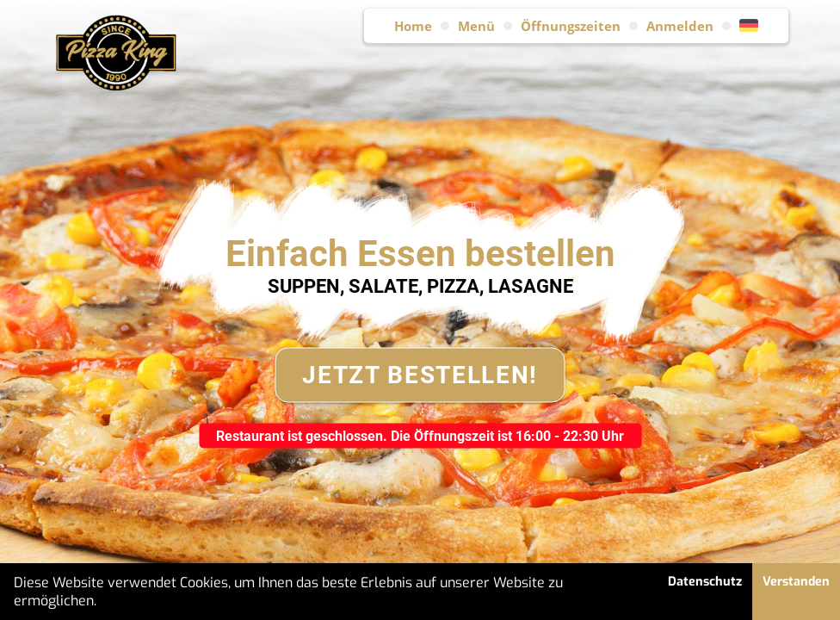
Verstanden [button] (796, 582)
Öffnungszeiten (571, 26)
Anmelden (680, 26)
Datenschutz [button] (705, 582)
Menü (476, 26)
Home (413, 26)
